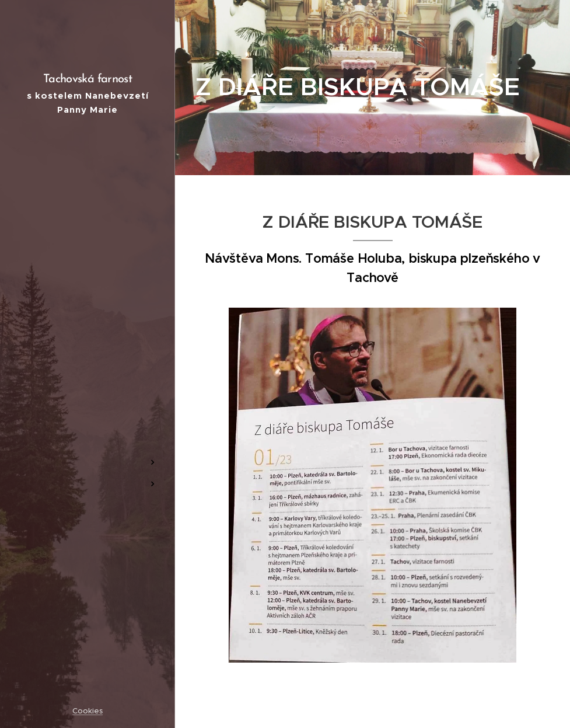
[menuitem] (88, 320)
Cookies (88, 711)
